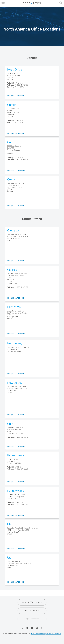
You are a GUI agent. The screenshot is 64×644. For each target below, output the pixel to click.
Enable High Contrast (38, 634)
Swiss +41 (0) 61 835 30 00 (32, 602)
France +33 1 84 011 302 (32, 611)
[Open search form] (61, 3)
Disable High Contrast (53, 634)
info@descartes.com (16, 96)
